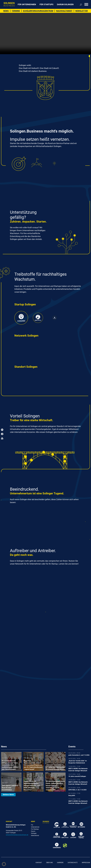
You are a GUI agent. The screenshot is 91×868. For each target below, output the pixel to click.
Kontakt (39, 863)
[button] (4, 864)
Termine (16, 11)
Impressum (86, 863)
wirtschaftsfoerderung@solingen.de (17, 835)
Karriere (60, 863)
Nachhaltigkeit (64, 11)
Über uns (49, 863)
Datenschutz (73, 863)
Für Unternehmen (27, 4)
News (6, 11)
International (35, 835)
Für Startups (46, 4)
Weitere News (8, 795)
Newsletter (82, 11)
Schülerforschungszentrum (38, 11)
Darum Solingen (65, 4)
